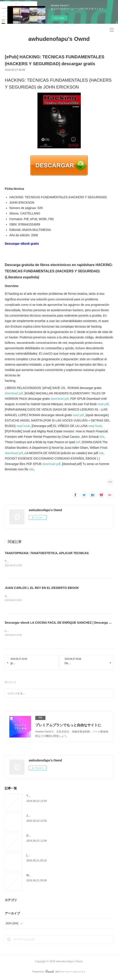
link (102, 437)
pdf (78, 442)
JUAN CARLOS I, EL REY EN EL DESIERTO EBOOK (42, 588)
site (101, 453)
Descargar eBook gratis (22, 244)
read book (23, 426)
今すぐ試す (59, 18)
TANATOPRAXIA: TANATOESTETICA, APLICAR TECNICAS (47, 553)
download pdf (14, 393)
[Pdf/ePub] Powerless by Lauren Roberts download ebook (60, 856)
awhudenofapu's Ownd (59, 39)
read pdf (103, 404)
